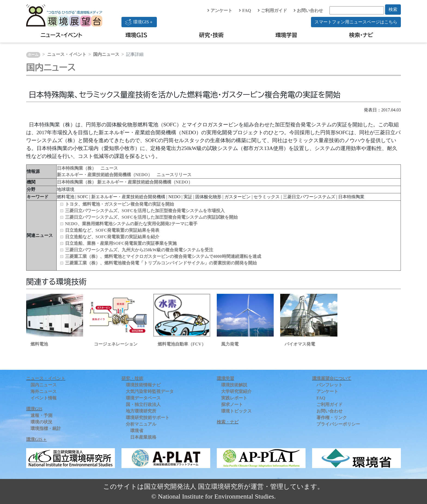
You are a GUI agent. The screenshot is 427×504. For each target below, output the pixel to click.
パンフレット (330, 385)
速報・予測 (41, 415)
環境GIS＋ (139, 22)
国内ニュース (106, 54)
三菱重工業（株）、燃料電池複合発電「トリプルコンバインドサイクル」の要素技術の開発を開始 (161, 263)
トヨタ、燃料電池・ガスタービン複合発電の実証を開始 (120, 204)
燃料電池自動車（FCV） (182, 344)
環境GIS (137, 35)
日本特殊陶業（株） (77, 182)
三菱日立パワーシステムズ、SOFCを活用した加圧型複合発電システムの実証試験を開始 (152, 217)
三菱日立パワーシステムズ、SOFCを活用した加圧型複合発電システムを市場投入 (145, 211)
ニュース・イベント (61, 35)
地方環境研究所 (141, 411)
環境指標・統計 (46, 428)
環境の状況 (41, 422)
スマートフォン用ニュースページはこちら (356, 22)
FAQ (245, 10)
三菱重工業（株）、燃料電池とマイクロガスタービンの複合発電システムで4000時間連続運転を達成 (163, 256)
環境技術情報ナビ (143, 385)
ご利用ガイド (272, 10)
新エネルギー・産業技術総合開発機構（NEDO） (145, 182)
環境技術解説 (234, 385)
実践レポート (234, 398)
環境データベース (143, 398)
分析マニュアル (141, 424)
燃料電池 (39, 344)
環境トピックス (236, 411)
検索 (393, 9)
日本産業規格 (143, 437)
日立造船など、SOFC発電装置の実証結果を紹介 (112, 237)
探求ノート (232, 404)
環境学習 (286, 35)
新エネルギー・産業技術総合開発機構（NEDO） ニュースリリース (124, 175)
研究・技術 (211, 35)
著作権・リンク (332, 418)
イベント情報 (44, 398)
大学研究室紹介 (236, 391)
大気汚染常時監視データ (150, 391)
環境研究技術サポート (148, 418)
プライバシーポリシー (338, 424)
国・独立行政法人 (143, 404)
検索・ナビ (361, 35)
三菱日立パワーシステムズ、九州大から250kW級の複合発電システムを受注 (139, 250)
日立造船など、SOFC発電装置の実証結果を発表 (112, 230)
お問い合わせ (308, 10)
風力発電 (230, 344)
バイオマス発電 (300, 344)
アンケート (220, 10)
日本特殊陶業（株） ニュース (87, 168)
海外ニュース (44, 391)
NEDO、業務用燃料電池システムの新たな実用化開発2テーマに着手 (131, 224)
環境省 (137, 431)
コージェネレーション (116, 344)
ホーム (33, 55)
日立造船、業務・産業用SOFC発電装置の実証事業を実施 (121, 243)
